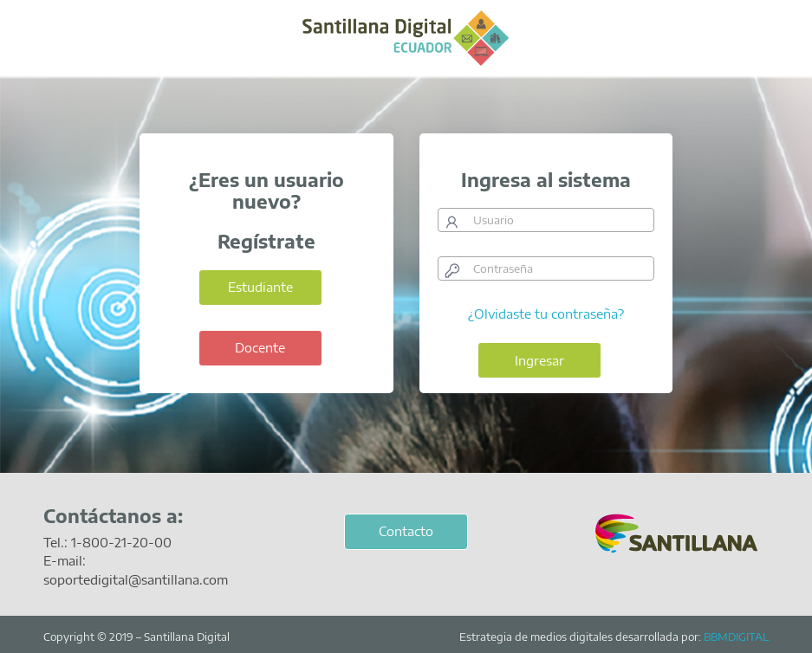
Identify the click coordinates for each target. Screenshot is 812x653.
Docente (260, 347)
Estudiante (260, 287)
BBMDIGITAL (736, 637)
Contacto (406, 531)
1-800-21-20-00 (121, 542)
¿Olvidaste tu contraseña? (546, 314)
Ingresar (539, 360)
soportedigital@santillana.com (136, 579)
